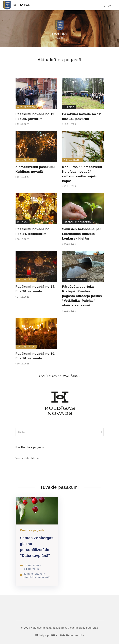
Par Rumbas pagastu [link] (30, 447)
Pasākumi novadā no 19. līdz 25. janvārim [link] (35, 116)
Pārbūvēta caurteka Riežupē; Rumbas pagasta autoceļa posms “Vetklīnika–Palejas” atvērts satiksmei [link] (82, 296)
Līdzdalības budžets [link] (77, 222)
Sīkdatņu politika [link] (46, 635)
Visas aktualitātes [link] (28, 458)
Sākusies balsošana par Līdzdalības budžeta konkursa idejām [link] (82, 234)
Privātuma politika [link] (72, 635)
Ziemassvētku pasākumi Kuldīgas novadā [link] (35, 169)
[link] (51, 5)
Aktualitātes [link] (26, 107)
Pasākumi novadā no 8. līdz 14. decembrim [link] (35, 231)
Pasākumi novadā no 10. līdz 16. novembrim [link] (35, 356)
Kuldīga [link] (69, 107)
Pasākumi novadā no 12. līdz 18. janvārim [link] (82, 116)
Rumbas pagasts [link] (75, 280)
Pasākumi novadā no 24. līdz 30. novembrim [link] (35, 289)
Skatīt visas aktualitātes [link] (59, 376)
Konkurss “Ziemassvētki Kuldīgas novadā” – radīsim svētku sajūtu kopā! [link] (82, 174)
